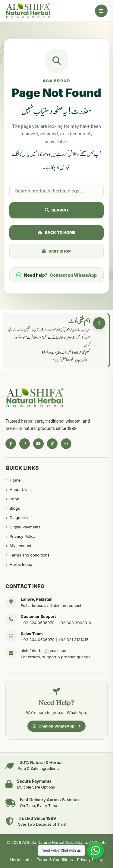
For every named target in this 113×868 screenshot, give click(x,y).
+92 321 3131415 (73, 640)
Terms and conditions (30, 555)
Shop (14, 499)
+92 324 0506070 (38, 623)
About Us (18, 489)
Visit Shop (56, 251)
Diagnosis (19, 518)
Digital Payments (25, 527)
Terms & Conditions (55, 860)
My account (20, 546)
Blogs (15, 508)
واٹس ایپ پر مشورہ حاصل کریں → (69, 360)
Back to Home (57, 232)
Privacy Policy (23, 536)
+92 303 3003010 (74, 623)
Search (56, 210)
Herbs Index (21, 564)
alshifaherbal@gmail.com (44, 650)
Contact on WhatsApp (73, 275)
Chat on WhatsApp (56, 726)
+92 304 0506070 (38, 640)
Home (15, 480)
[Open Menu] (101, 11)
